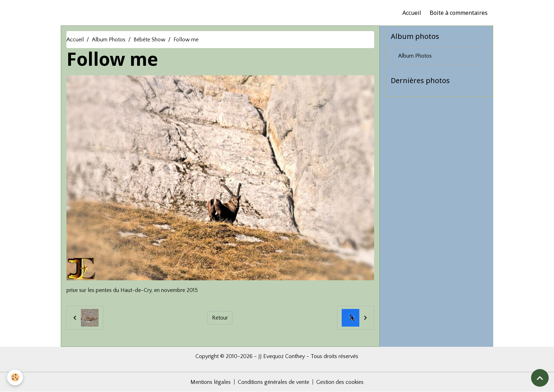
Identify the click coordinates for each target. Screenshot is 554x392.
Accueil (412, 13)
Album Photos (109, 40)
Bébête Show (149, 40)
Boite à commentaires (459, 13)
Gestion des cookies (340, 382)
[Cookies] (15, 377)
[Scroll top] (540, 378)
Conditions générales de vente (273, 382)
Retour (220, 318)
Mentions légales (211, 382)
